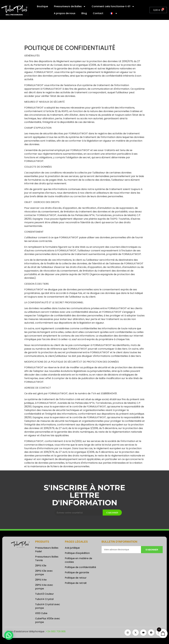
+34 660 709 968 (56, 631)
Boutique (42, 6)
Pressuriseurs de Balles (70, 6)
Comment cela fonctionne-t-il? (113, 6)
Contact (98, 13)
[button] (9, 635)
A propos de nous (65, 13)
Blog (84, 13)
